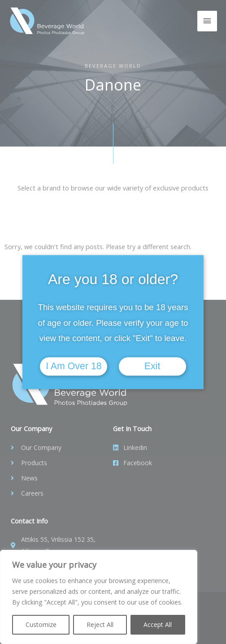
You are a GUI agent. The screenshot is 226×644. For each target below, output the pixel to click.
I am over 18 (74, 366)
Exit (152, 366)
